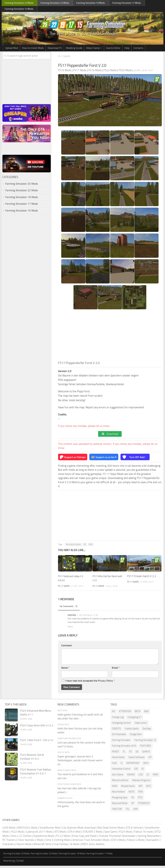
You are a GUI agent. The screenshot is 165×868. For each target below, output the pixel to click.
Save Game (111, 834)
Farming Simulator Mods (19, 3)
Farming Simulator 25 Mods (22, 185)
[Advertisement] (110, 338)
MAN (155, 777)
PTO (140, 800)
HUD (114, 765)
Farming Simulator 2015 (124, 748)
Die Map (147, 731)
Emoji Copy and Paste (84, 838)
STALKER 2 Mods (92, 834)
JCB (136, 771)
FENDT (116, 754)
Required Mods (120, 805)
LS (148, 777)
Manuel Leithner (120, 782)
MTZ (148, 788)
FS (85, 547)
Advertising (9, 863)
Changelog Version (121, 725)
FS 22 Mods (63, 838)
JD (143, 771)
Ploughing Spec (120, 800)
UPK (135, 811)
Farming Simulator (73, 547)
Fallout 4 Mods (136, 842)
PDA (91, 547)
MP (141, 788)
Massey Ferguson (141, 782)
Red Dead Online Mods (111, 830)
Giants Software (137, 759)
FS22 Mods (17, 834)
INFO (146, 765)
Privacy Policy (105, 683)
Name (65, 670)
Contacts (138, 50)
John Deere (118, 777)
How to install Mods (33, 50)
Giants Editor (113, 50)
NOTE (131, 794)
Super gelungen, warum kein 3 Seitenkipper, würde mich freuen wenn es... (80, 763)
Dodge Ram (136, 737)
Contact (20, 863)
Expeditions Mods (44, 838)
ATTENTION (125, 714)
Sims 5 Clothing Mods (58, 842)
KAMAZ (131, 777)
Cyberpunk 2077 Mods (39, 834)
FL (124, 754)
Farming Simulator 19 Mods (22, 199)
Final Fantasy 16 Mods (66, 846)
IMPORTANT (133, 765)
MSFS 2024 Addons (93, 846)
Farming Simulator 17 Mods (22, 205)
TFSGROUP (144, 805)
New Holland (118, 794)
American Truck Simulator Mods (91, 842)
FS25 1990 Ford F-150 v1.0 (36, 742)
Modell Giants (128, 788)
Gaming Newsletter (149, 838)
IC (122, 765)
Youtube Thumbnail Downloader (117, 838)
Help (127, 50)
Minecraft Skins (42, 846)
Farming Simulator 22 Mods (22, 192)
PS (133, 800)
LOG (141, 777)
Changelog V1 (135, 719)
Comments (70, 608)
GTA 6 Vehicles (134, 830)
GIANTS (146, 754)
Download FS (55, 50)
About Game (93, 50)
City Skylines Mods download (79, 830)
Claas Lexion (141, 725)
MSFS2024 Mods (27, 830)
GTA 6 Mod (74, 834)
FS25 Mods (126, 834)
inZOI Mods (9, 830)
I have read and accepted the (88, 683)
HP (150, 759)
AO (114, 714)
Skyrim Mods (24, 846)
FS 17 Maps (66, 58)
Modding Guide (74, 50)
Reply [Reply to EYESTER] (70, 629)
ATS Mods (60, 834)
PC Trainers (9, 842)
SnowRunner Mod (50, 830)
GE (137, 754)
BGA (146, 714)
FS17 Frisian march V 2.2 (142, 578)
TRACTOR (117, 811)
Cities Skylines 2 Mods (31, 842)
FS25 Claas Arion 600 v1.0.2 (37, 728)
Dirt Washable (119, 737)
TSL (128, 811)
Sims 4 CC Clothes (21, 838)
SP (133, 805)
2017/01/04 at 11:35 (88, 617)
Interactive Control (121, 771)
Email (116, 670)
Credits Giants (132, 731)
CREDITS (116, 731)
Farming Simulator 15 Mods (22, 212)
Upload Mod (12, 50)
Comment (67, 648)
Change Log (118, 719)
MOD (115, 788)
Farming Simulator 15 (145, 742)
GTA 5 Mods (118, 842)
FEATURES (146, 748)
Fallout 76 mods (143, 834)
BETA (138, 714)
